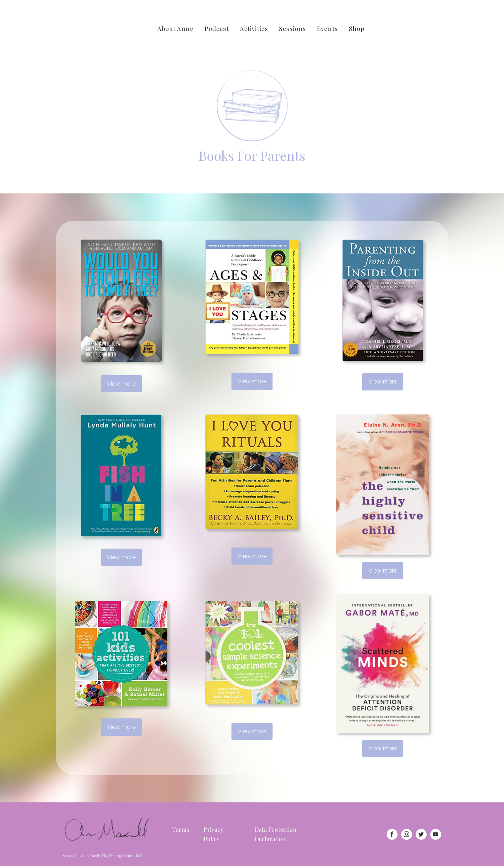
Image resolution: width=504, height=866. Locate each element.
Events (327, 28)
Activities (254, 28)
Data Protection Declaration (276, 834)
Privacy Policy (213, 834)
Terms (181, 829)
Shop (357, 28)
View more (121, 384)
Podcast (217, 28)
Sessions (293, 28)
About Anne (176, 28)
